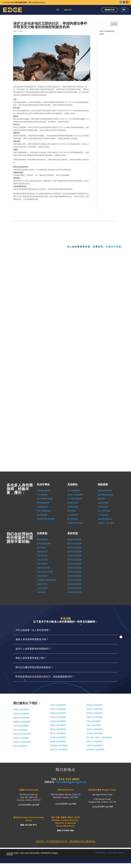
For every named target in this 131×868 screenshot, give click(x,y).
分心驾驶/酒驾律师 (75, 499)
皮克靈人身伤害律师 (58, 721)
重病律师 (101, 499)
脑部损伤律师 (42, 540)
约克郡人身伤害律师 (21, 718)
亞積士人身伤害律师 (58, 725)
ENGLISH (68, 10)
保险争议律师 (103, 503)
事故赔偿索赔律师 (105, 519)
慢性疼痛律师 (42, 576)
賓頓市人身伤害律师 (21, 738)
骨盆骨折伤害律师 (74, 584)
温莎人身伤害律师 (94, 725)
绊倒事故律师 (73, 507)
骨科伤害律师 (42, 564)
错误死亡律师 (42, 584)
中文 (58, 10)
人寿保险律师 (103, 515)
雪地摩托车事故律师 (75, 523)
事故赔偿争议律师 (105, 491)
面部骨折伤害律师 (74, 588)
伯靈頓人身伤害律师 (58, 713)
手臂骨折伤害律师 (74, 556)
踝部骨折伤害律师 (74, 540)
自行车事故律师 (73, 491)
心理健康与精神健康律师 (47, 580)
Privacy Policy (101, 853)
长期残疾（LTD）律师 (106, 523)
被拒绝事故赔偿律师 (106, 495)
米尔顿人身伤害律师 (58, 717)
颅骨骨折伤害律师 (74, 560)
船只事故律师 (73, 519)
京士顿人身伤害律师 (58, 737)
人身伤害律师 (42, 588)
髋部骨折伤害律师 (74, 548)
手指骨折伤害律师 (74, 592)
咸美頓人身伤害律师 (58, 741)
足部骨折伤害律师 (74, 580)
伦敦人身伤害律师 (94, 721)
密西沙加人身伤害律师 (22, 734)
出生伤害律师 (42, 560)
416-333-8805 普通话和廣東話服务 (16, 2)
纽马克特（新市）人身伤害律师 (99, 737)
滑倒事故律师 (73, 503)
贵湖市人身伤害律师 (95, 713)
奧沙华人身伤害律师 (58, 733)
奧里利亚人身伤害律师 (96, 750)
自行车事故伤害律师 (45, 499)
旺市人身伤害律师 (20, 730)
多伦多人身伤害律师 (21, 710)
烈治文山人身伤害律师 (22, 742)
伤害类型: (42, 533)
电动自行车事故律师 (75, 495)
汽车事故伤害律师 (44, 491)
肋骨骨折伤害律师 (74, 568)
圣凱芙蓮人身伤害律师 (59, 746)
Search (114, 24)
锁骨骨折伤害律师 (74, 572)
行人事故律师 (42, 495)
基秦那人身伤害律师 (95, 705)
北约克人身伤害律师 (21, 714)
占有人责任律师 (104, 511)
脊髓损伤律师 (42, 552)
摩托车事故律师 (43, 503)
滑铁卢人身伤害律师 (95, 709)
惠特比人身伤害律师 (58, 729)
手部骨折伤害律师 (74, 576)
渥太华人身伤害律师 (95, 729)
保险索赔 (103, 484)
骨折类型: (73, 533)
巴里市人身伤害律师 (95, 746)
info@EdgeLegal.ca (38, 2)
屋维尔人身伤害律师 (58, 709)
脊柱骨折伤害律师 (74, 564)
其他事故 (72, 484)
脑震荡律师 (41, 548)
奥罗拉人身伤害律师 (95, 741)
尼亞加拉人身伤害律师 (59, 750)
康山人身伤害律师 (20, 746)
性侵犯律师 (41, 592)
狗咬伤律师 (72, 511)
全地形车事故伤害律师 (46, 519)
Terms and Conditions (116, 853)
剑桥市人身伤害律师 (95, 717)
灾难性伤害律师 (43, 568)
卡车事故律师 (42, 507)
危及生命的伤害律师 (45, 572)
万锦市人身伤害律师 (58, 705)
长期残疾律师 (103, 507)
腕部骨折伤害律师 (74, 544)
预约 (124, 10)
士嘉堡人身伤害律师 (21, 726)
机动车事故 (43, 484)
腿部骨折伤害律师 (74, 552)
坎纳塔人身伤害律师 (95, 733)
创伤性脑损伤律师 (44, 544)
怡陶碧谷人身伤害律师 (22, 722)
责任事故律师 (42, 515)
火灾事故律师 (73, 515)
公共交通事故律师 (44, 511)
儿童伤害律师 (42, 556)
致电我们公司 (110, 10)
